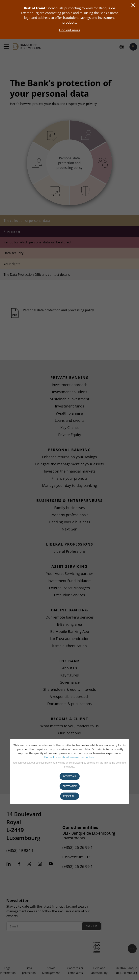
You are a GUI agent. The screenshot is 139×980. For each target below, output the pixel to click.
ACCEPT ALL (70, 776)
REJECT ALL (70, 796)
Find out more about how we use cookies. (69, 757)
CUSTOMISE (70, 786)
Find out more (70, 30)
